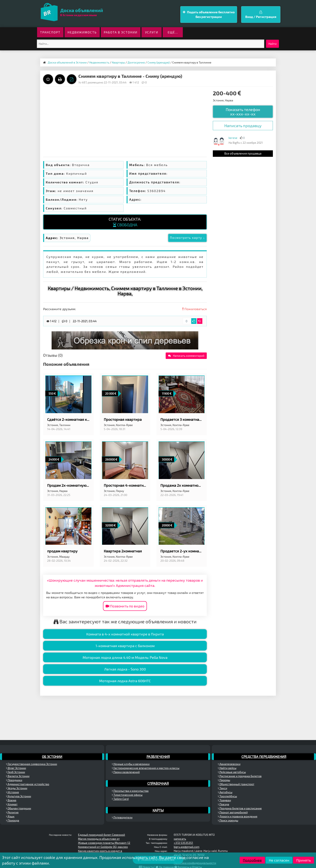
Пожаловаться (195, 309)
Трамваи (224, 800)
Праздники (14, 780)
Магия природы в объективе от (99, 839)
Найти (272, 44)
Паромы (224, 780)
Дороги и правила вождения (238, 816)
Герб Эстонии (16, 772)
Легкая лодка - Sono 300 (125, 669)
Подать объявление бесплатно (209, 15)
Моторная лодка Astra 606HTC (125, 681)
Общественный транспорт (236, 784)
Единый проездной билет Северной (101, 835)
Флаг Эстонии (16, 768)
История (12, 792)
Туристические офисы (127, 795)
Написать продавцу (243, 126)
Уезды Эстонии (17, 788)
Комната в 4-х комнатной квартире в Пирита (125, 634)
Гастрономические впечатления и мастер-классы (146, 768)
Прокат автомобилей (233, 812)
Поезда (223, 804)
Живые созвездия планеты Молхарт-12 (104, 843)
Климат (12, 804)
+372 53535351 (183, 843)
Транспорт (50, 32)
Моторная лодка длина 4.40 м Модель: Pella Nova (125, 657)
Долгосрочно (136, 62)
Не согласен (279, 860)
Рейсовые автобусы (232, 772)
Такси (222, 788)
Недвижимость (82, 32)
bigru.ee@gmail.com (187, 847)
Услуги (152, 32)
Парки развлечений (126, 772)
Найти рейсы (227, 768)
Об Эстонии (52, 757)
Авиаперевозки (229, 764)
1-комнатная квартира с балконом (125, 646)
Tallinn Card (120, 799)
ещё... (173, 32)
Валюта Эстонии (18, 776)
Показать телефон (243, 112)
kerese (233, 138)
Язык (10, 816)
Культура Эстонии (19, 796)
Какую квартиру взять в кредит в (100, 851)
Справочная (158, 783)
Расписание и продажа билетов (240, 776)
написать (180, 839)
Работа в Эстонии (121, 32)
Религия (12, 812)
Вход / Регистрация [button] (261, 15)
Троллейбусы (227, 796)
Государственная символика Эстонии (32, 764)
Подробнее (252, 860)
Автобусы (225, 792)
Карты (158, 810)
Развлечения (158, 757)
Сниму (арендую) (159, 62)
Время (11, 800)
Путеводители (122, 817)
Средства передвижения (264, 757)
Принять (304, 860)
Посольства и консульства (130, 791)
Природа (13, 820)
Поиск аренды (228, 820)
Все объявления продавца (243, 153)
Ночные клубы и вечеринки (131, 764)
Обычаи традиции (19, 808)
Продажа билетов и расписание (240, 808)
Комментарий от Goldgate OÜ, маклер (103, 847)
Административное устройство (28, 784)
